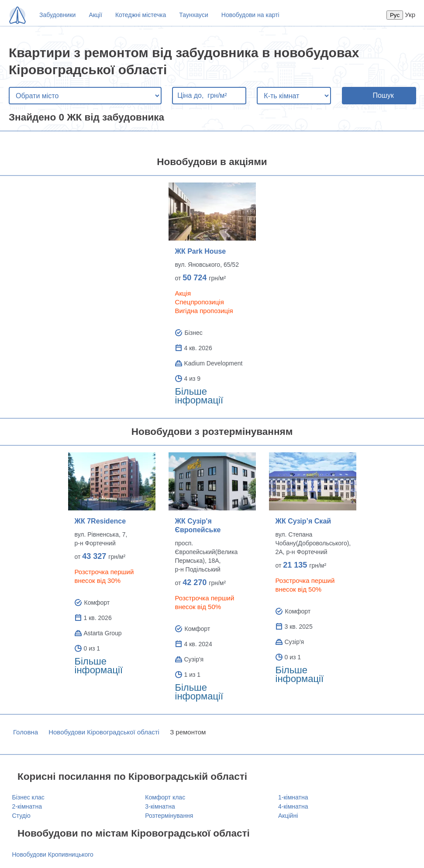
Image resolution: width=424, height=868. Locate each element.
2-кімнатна (27, 806)
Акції (95, 15)
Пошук (383, 95)
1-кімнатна (293, 797)
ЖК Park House (201, 251)
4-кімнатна (293, 806)
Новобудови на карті (250, 15)
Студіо (21, 816)
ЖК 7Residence (100, 521)
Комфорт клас (165, 797)
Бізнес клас (28, 797)
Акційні (288, 816)
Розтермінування (169, 816)
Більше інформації (199, 396)
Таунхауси (193, 15)
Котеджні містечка (141, 15)
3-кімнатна (160, 806)
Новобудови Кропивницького (53, 854)
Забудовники (57, 15)
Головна (26, 732)
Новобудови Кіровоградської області (104, 732)
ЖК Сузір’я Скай (303, 521)
